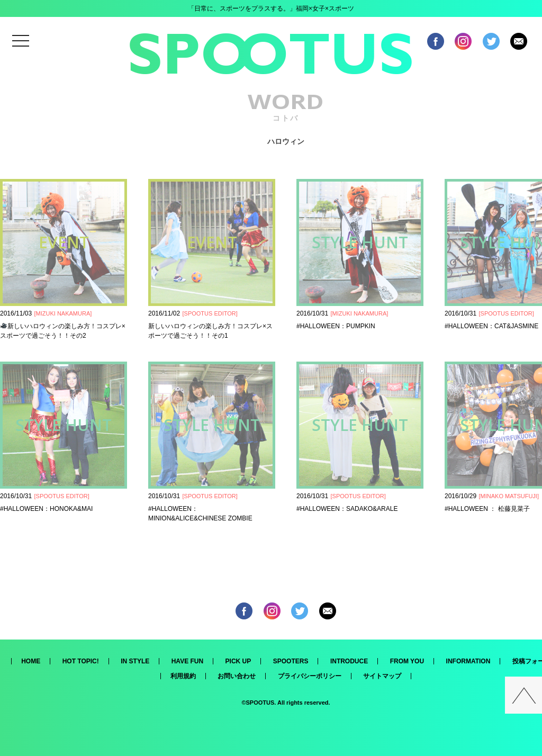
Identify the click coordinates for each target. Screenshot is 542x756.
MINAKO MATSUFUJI (509, 496)
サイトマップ (382, 676)
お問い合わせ (237, 676)
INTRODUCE (349, 661)
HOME (31, 661)
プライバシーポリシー (310, 676)
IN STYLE (135, 661)
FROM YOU (407, 661)
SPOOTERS (291, 661)
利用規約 (183, 676)
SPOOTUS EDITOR (210, 313)
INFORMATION (468, 661)
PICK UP (238, 661)
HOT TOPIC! (81, 661)
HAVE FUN (187, 661)
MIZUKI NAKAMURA (63, 313)
